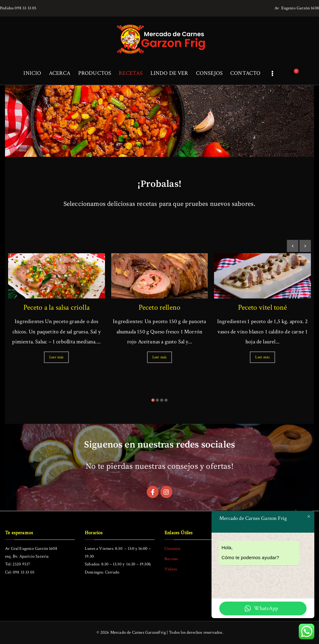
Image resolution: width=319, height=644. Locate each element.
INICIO (32, 73)
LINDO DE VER (169, 73)
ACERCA (60, 73)
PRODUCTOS (95, 73)
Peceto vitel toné (263, 307)
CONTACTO (245, 73)
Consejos (172, 549)
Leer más (56, 357)
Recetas (171, 559)
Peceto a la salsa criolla (57, 307)
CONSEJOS (209, 73)
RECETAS (131, 73)
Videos (171, 569)
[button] (153, 400)
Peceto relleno (160, 307)
